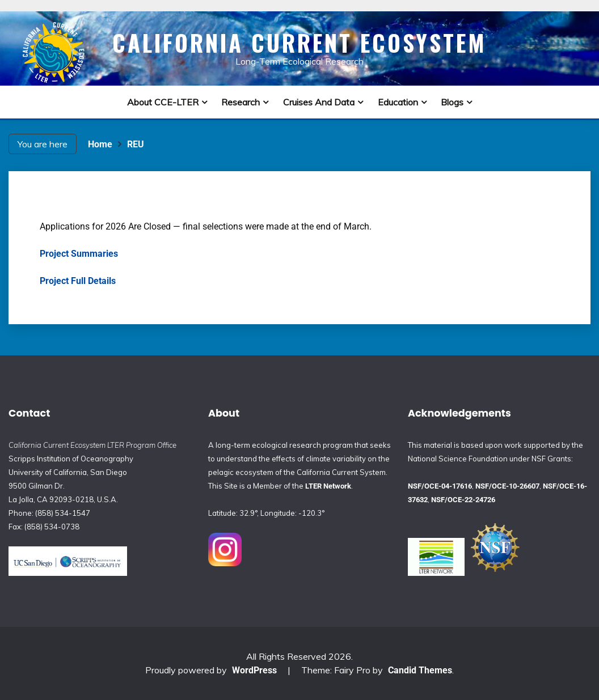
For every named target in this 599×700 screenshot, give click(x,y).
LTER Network (328, 486)
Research (241, 102)
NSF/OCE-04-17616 (440, 486)
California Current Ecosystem (299, 43)
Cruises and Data (319, 102)
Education (398, 102)
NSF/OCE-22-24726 (463, 500)
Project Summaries (79, 254)
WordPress (254, 670)
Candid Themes (420, 670)
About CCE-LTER (163, 102)
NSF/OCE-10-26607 (507, 486)
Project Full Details (78, 281)
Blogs (452, 102)
